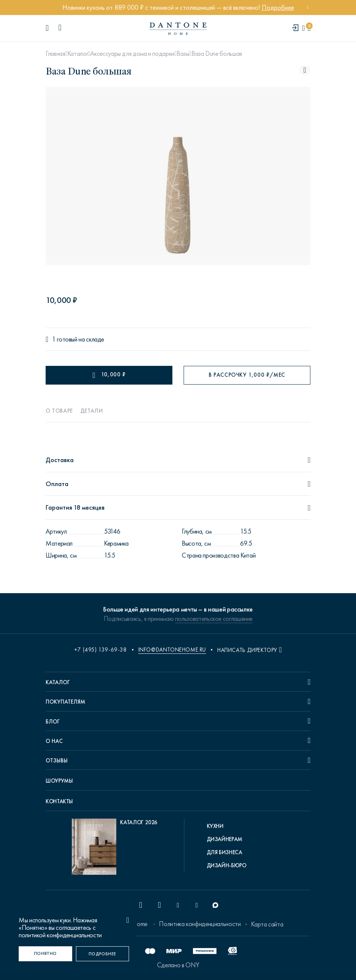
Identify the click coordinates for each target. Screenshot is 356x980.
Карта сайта (267, 924)
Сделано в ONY (178, 965)
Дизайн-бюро (227, 865)
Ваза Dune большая (217, 54)
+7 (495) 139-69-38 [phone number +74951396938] (101, 650)
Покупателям (65, 702)
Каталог (78, 54)
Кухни (215, 826)
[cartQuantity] (309, 28)
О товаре (59, 411)
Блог (53, 722)
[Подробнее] (103, 954)
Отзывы (57, 761)
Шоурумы (59, 781)
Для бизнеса (225, 852)
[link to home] (178, 29)
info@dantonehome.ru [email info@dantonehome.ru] (172, 650)
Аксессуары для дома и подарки (132, 54)
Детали (92, 411)
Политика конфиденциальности (200, 924)
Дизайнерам (225, 839)
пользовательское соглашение (214, 619)
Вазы (183, 54)
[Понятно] (45, 954)
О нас (54, 741)
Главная (55, 54)
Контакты (59, 801)
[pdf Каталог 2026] (115, 849)
